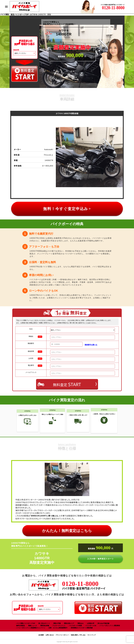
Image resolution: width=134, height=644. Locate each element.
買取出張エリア (69, 623)
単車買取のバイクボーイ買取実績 (82, 628)
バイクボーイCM (91, 626)
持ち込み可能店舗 (103, 623)
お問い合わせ (50, 635)
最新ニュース (33, 626)
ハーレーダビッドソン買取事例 (110, 626)
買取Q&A (81, 623)
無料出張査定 (21, 626)
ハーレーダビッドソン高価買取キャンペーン (31, 628)
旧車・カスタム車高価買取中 (58, 628)
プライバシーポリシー (62, 635)
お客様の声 (91, 623)
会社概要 (41, 635)
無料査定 (67, 384)
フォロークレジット (59, 626)
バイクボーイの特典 (75, 626)
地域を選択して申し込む (78, 635)
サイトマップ (92, 635)
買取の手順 (57, 623)
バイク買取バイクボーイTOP (26, 623)
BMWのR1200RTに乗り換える (45, 516)
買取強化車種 (45, 626)
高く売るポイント (44, 623)
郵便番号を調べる (91, 345)
